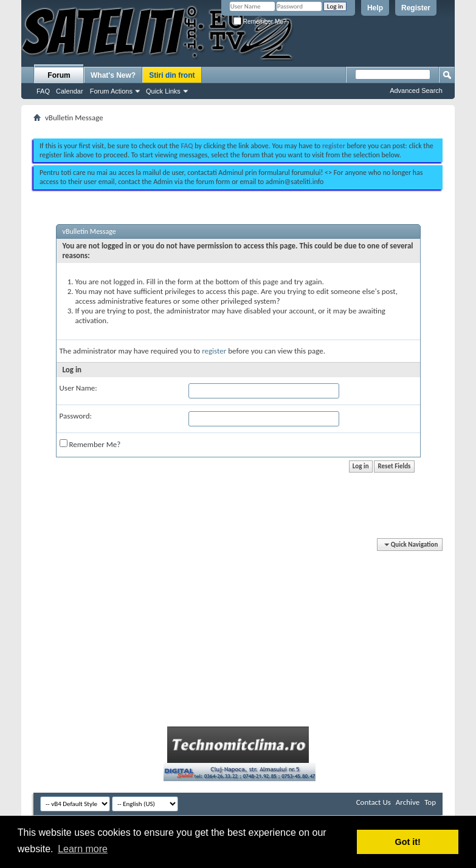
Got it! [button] (408, 842)
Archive (408, 802)
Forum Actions (111, 91)
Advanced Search (416, 91)
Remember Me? (260, 22)
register (214, 351)
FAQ (43, 91)
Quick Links (163, 91)
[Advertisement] (238, 126)
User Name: (78, 388)
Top (430, 802)
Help (375, 8)
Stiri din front (172, 75)
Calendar (70, 91)
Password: (76, 416)
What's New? (113, 75)
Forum (59, 75)
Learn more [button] (83, 849)
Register (416, 8)
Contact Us (374, 802)
